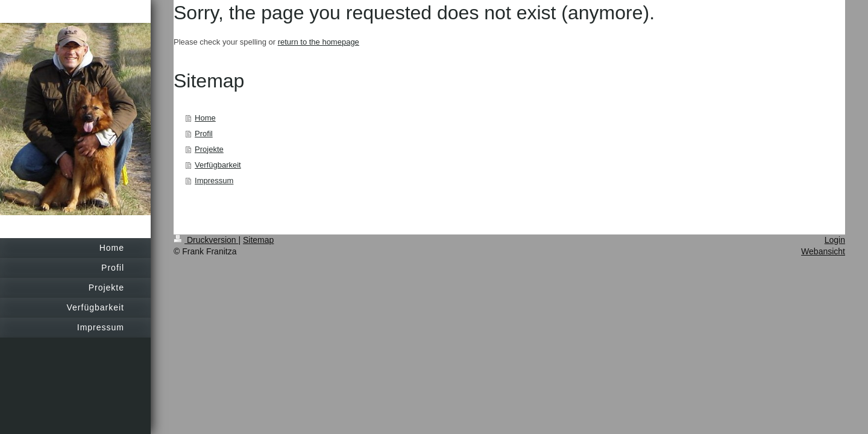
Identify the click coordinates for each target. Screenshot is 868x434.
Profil (204, 134)
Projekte (209, 149)
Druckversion (206, 240)
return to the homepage (319, 42)
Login (835, 240)
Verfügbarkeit (218, 165)
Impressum (214, 181)
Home (205, 118)
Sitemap (258, 240)
